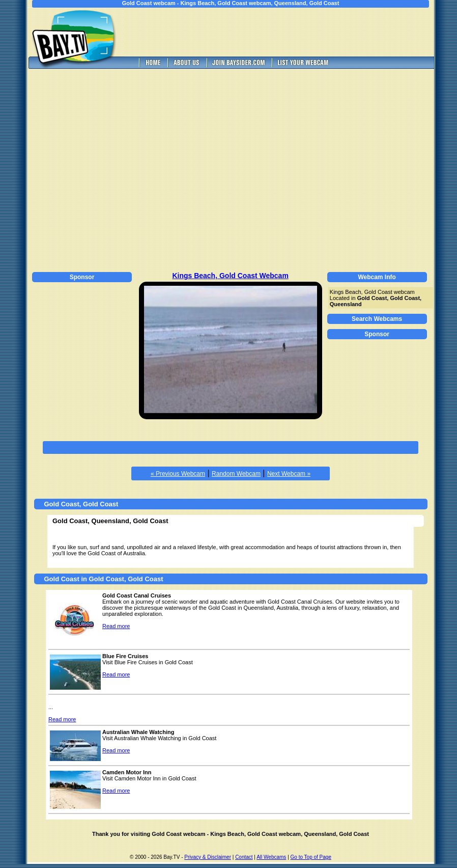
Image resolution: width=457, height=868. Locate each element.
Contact (244, 857)
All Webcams (271, 857)
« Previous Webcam (178, 474)
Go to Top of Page (311, 857)
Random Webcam (236, 474)
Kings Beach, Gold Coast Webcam (230, 276)
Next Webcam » (289, 474)
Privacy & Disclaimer (208, 857)
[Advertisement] (95, 169)
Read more (116, 626)
